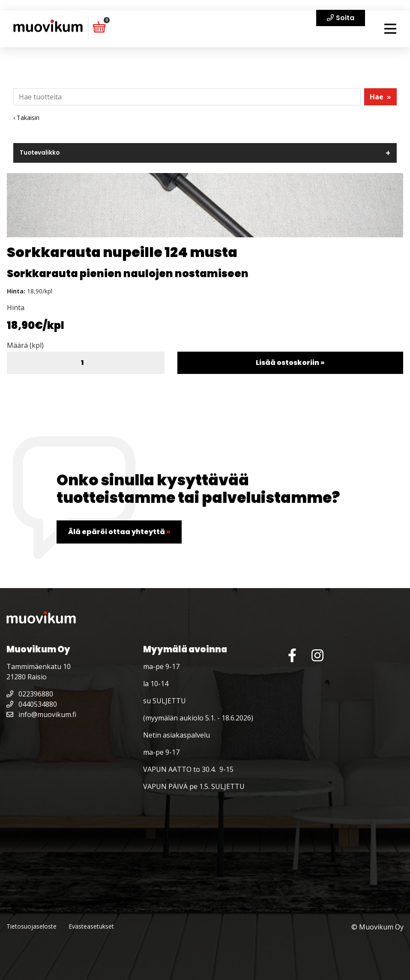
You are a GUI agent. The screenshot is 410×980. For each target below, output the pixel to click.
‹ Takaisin (26, 118)
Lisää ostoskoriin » (290, 363)
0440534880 (32, 704)
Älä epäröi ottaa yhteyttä (119, 532)
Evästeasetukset (91, 926)
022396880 (30, 694)
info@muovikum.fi (41, 714)
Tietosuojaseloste (31, 926)
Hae (380, 97)
